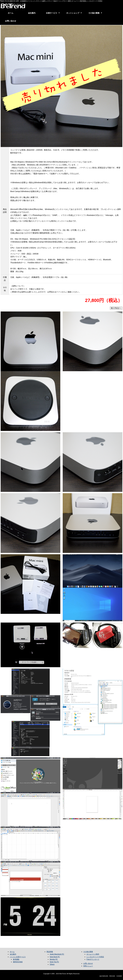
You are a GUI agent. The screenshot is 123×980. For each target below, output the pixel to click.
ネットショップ (73, 13)
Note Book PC (55, 957)
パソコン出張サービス (18, 957)
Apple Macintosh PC (57, 954)
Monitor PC (54, 959)
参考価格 (16, 959)
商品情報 (50, 952)
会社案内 (32, 13)
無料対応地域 (18, 962)
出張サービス (52, 13)
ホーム (11, 13)
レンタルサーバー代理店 (95, 957)
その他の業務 (94, 13)
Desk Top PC (54, 962)
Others (52, 964)
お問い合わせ (11, 21)
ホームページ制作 (93, 954)
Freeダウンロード (93, 959)
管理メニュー (88, 966)
